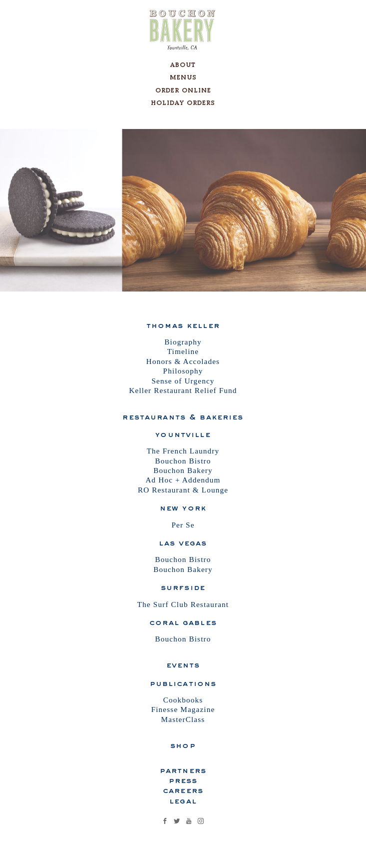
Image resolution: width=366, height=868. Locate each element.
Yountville (183, 434)
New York (183, 507)
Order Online (183, 90)
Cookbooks (183, 700)
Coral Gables (183, 622)
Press (183, 780)
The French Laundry (183, 451)
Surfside (183, 587)
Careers (183, 790)
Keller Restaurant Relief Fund (183, 390)
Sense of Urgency (183, 381)
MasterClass (183, 719)
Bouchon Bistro (183, 461)
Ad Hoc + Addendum (183, 480)
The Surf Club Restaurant (183, 604)
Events (183, 664)
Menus (183, 77)
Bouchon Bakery (183, 470)
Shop (183, 745)
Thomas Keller (183, 325)
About (183, 65)
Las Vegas (183, 542)
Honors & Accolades (183, 361)
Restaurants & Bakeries (183, 416)
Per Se (183, 525)
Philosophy (183, 371)
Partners (183, 770)
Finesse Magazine (183, 709)
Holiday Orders (183, 103)
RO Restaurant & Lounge (183, 490)
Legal (183, 800)
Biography (183, 342)
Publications (183, 683)
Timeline (183, 351)
